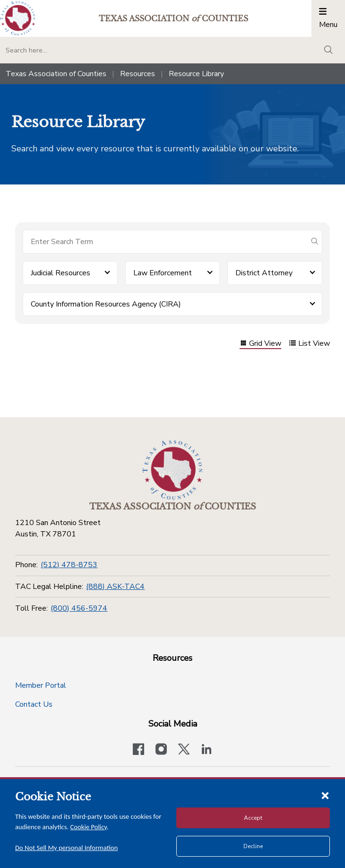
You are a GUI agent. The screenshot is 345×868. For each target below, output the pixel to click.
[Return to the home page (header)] (18, 18)
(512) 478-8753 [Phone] (69, 565)
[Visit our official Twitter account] (184, 750)
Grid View (260, 344)
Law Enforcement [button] (163, 273)
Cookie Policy (89, 827)
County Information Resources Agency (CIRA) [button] (106, 304)
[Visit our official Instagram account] (161, 750)
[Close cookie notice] (325, 795)
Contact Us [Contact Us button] (34, 704)
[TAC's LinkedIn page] (207, 750)
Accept (253, 818)
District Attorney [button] (264, 273)
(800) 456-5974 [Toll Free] (79, 608)
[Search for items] (165, 242)
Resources (138, 74)
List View (309, 344)
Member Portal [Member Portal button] (41, 685)
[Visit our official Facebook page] (138, 750)
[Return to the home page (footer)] (172, 470)
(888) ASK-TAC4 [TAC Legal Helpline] (115, 587)
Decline (253, 846)
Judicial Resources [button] (60, 273)
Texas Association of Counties (56, 74)
